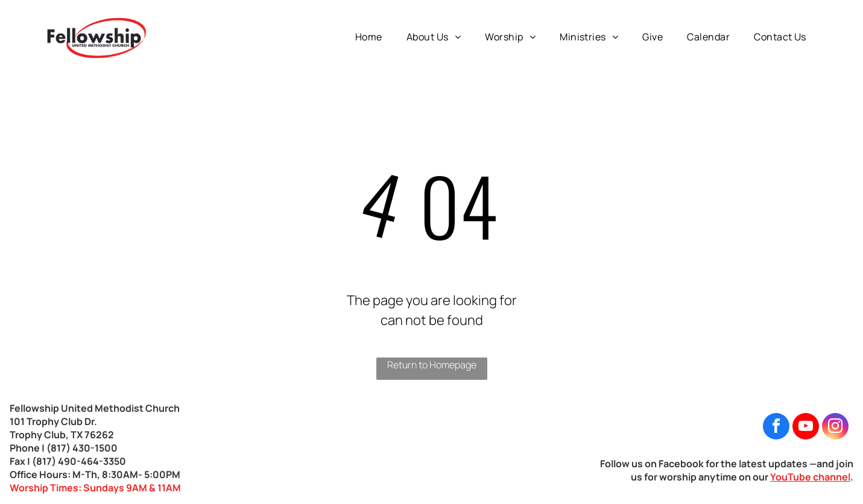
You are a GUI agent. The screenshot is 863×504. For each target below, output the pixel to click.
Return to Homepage (432, 365)
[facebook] (776, 428)
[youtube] (806, 428)
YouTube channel (810, 477)
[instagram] (835, 428)
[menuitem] (369, 37)
